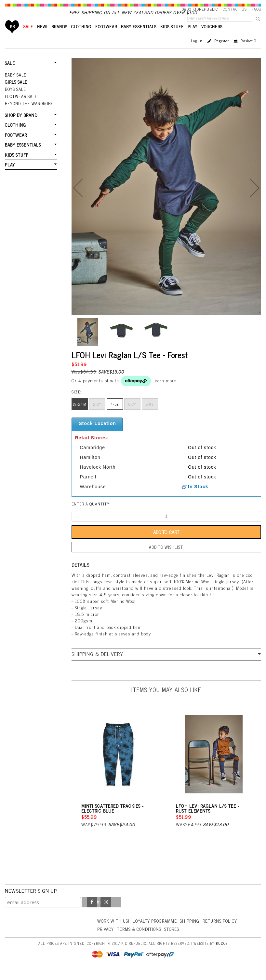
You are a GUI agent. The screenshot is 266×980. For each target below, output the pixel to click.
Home (12, 38)
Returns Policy (225, 931)
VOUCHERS (212, 38)
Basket (248, 52)
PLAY (193, 38)
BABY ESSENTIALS (139, 38)
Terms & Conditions (141, 938)
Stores (176, 938)
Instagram (106, 912)
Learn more (164, 391)
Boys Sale (15, 99)
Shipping (193, 931)
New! (42, 38)
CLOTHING (81, 38)
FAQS (256, 9)
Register (222, 52)
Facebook (92, 912)
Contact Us (235, 9)
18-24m (80, 415)
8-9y (150, 415)
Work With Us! (114, 931)
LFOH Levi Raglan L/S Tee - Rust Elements (208, 818)
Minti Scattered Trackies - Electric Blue (113, 818)
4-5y (115, 415)
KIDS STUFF (172, 38)
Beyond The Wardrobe (28, 113)
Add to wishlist (166, 558)
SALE (28, 38)
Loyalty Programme (158, 931)
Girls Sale (16, 92)
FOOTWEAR (106, 38)
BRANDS (59, 38)
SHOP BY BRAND (21, 124)
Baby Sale (15, 86)
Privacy (106, 938)
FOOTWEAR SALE (21, 106)
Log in (197, 52)
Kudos (222, 953)
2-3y (97, 415)
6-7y (132, 415)
